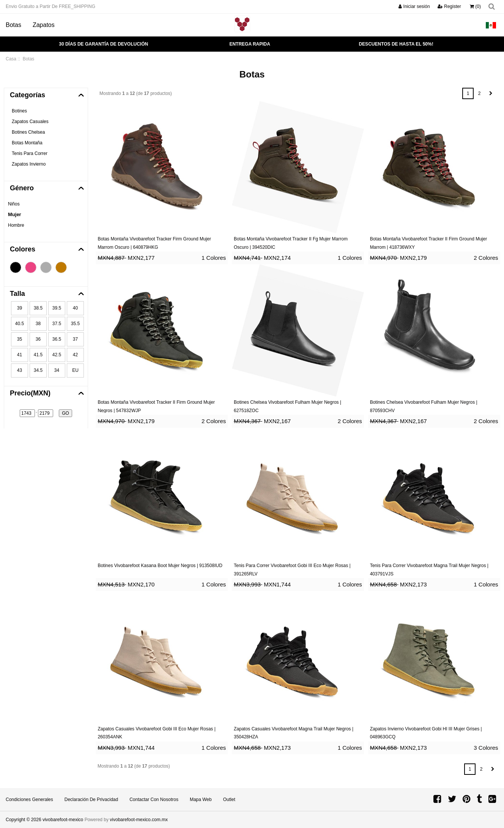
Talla (17, 294)
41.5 (38, 355)
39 (20, 308)
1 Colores (214, 258)
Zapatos (44, 25)
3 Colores (486, 748)
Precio (30, 393)
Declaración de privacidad (91, 800)
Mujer (15, 214)
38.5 (38, 308)
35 (20, 339)
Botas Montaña (27, 143)
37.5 (57, 324)
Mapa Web (201, 800)
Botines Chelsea (28, 132)
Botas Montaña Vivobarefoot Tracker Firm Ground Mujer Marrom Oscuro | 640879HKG (154, 243)
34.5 (38, 370)
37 (75, 339)
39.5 (57, 308)
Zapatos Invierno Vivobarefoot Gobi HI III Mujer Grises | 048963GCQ (426, 733)
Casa (11, 59)
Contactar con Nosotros (154, 800)
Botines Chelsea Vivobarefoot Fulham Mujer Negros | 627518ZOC (287, 406)
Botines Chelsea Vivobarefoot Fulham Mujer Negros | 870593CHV (424, 406)
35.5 (75, 324)
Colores (23, 249)
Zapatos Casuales (30, 122)
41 (20, 355)
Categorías (28, 95)
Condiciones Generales (29, 800)
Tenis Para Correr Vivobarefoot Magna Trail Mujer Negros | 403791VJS (429, 570)
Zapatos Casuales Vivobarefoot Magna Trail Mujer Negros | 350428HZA (294, 733)
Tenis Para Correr (30, 153)
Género (22, 188)
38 (38, 324)
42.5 (57, 355)
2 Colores (486, 258)
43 (20, 370)
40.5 (20, 324)
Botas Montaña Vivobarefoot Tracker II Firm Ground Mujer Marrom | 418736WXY (429, 243)
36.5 (57, 339)
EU (75, 370)
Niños (14, 204)
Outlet (229, 800)
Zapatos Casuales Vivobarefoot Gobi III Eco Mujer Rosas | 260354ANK (156, 733)
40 (75, 308)
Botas (13, 25)
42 (75, 355)
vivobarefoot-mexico (63, 820)
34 (57, 370)
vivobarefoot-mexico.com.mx (139, 820)
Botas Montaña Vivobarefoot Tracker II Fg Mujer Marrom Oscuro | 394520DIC (291, 243)
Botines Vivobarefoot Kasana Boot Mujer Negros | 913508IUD (160, 566)
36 (38, 339)
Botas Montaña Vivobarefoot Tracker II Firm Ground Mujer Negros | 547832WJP (156, 406)
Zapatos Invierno (29, 164)
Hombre (16, 225)
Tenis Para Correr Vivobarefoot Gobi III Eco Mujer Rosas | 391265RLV (292, 570)
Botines (19, 111)
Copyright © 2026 (24, 820)
